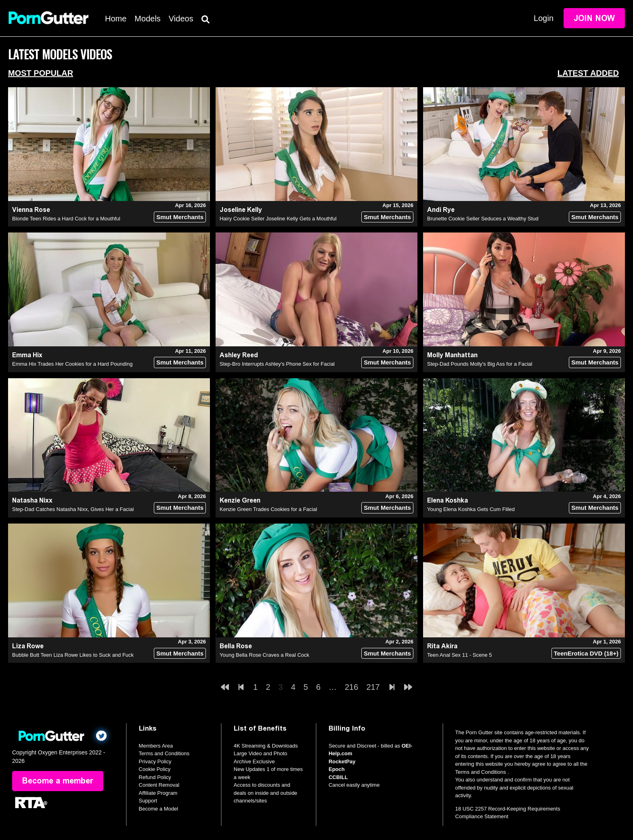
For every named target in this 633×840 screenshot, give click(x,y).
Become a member (58, 781)
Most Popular (41, 73)
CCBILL (338, 777)
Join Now (594, 18)
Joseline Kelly (241, 210)
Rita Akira (442, 646)
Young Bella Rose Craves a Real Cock (264, 655)
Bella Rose (236, 646)
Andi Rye (441, 210)
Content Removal (159, 785)
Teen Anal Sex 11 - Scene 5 (459, 655)
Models (147, 19)
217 (373, 687)
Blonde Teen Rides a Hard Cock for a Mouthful (66, 219)
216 (351, 687)
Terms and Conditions (164, 753)
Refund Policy (155, 777)
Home (116, 19)
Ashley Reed (239, 355)
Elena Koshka (448, 500)
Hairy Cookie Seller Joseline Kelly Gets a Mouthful (278, 219)
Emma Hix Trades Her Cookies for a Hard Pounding (72, 364)
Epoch (337, 769)
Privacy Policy (155, 761)
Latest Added (588, 73)
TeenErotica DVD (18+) (586, 653)
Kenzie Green (240, 500)
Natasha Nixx (32, 500)
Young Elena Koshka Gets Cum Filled (471, 509)
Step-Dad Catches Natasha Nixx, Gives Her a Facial (73, 509)
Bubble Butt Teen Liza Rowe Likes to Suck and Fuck (73, 655)
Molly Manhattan (452, 355)
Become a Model (159, 809)
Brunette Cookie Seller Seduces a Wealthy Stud (483, 219)
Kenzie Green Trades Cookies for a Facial (268, 509)
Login (544, 18)
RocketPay (342, 761)
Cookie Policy (155, 769)
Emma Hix (27, 355)
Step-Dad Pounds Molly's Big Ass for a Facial (480, 364)
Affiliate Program (158, 793)
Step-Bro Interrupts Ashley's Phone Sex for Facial (277, 364)
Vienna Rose (31, 210)
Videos (181, 19)
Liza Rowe (28, 646)
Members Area (156, 746)
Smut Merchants (180, 217)
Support (148, 801)
